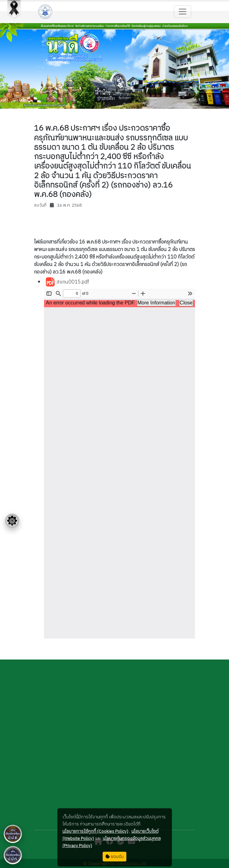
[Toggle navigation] (183, 12)
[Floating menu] (12, 521)
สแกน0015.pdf (67, 282)
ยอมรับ (114, 857)
